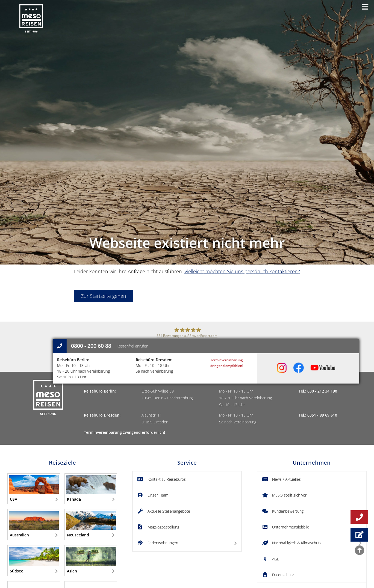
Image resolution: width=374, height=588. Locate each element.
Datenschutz (283, 575)
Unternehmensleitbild (291, 527)
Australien (34, 524)
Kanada (91, 488)
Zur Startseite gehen (104, 296)
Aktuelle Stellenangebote (169, 511)
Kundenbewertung (288, 511)
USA (34, 488)
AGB (276, 559)
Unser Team (158, 495)
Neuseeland (91, 524)
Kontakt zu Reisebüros (167, 479)
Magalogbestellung (163, 527)
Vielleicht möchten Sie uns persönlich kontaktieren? (242, 271)
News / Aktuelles (286, 479)
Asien (91, 560)
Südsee (34, 560)
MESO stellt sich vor (289, 495)
